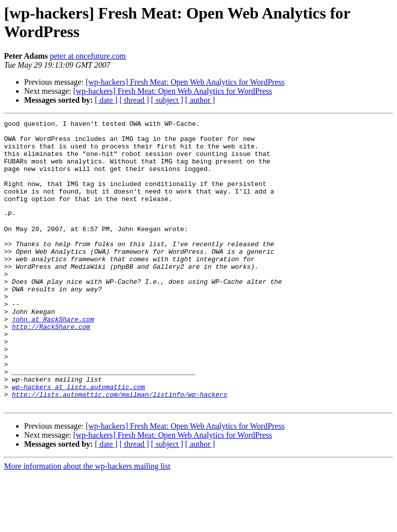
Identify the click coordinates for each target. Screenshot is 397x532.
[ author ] (200, 100)
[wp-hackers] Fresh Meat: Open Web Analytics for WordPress (185, 82)
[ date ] (106, 100)
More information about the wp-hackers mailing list (87, 523)
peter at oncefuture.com (88, 56)
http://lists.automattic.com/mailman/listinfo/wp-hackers (120, 450)
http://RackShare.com (51, 369)
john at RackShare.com (53, 360)
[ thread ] (134, 100)
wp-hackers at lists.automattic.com (79, 441)
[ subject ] (167, 100)
